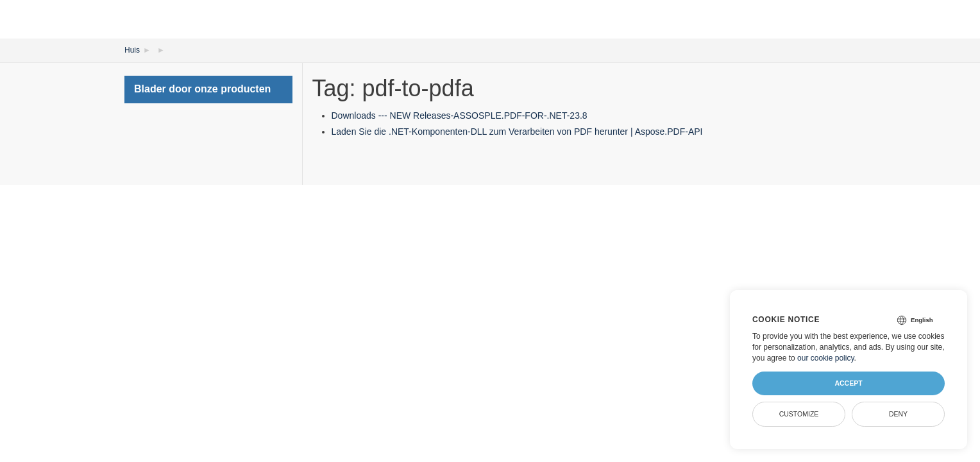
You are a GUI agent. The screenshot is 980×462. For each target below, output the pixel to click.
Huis (132, 50)
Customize (799, 414)
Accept (848, 383)
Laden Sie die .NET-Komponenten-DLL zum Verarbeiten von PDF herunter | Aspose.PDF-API (517, 132)
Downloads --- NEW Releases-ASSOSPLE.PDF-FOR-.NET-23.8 (460, 116)
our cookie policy (826, 358)
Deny (898, 414)
